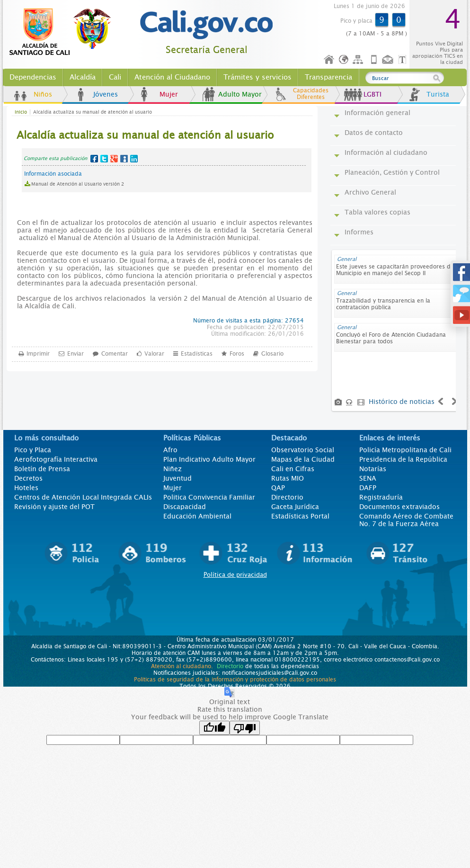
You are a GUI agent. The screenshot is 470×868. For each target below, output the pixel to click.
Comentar (115, 353)
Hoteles (26, 488)
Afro (170, 450)
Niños (43, 94)
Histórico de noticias (402, 402)
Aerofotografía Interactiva (56, 459)
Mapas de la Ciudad (303, 459)
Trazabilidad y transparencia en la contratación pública (383, 304)
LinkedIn (134, 159)
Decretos (28, 478)
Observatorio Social (303, 450)
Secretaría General (207, 50)
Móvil (374, 60)
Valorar (154, 353)
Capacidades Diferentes (311, 94)
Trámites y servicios (257, 77)
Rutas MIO (288, 478)
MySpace (124, 159)
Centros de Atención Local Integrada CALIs (83, 497)
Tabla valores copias (377, 212)
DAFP (368, 488)
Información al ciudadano (386, 152)
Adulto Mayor (240, 94)
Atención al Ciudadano (172, 77)
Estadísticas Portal (300, 516)
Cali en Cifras (293, 469)
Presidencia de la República (403, 459)
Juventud (177, 478)
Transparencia (328, 77)
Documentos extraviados (399, 507)
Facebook (94, 159)
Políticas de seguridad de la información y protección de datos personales (235, 680)
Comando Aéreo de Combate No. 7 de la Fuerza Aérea (406, 520)
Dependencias (33, 77)
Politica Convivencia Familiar (209, 497)
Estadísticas (197, 353)
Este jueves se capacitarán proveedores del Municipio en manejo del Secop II (396, 270)
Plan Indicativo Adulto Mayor (209, 459)
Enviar (75, 353)
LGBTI (372, 94)
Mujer (169, 94)
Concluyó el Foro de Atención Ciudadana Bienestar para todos (391, 338)
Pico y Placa (33, 450)
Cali (115, 77)
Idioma (344, 60)
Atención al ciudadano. (182, 666)
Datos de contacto (374, 133)
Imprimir (38, 353)
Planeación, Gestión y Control (392, 172)
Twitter (104, 159)
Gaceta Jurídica (295, 507)
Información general (377, 113)
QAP (278, 488)
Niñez (173, 469)
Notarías (373, 469)
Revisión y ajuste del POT (54, 507)
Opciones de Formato (404, 60)
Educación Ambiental (197, 516)
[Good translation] (214, 728)
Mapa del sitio (359, 60)
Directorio (287, 497)
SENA (368, 478)
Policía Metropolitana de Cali (405, 450)
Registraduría (381, 497)
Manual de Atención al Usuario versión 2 (78, 184)
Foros (237, 353)
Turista (438, 94)
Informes (359, 232)
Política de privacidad (235, 575)
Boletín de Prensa (42, 469)
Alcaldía (83, 77)
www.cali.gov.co (64, 32)
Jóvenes (106, 94)
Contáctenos (389, 60)
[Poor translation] (245, 728)
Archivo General (370, 192)
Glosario (272, 353)
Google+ (114, 159)
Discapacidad (185, 507)
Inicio (329, 60)
